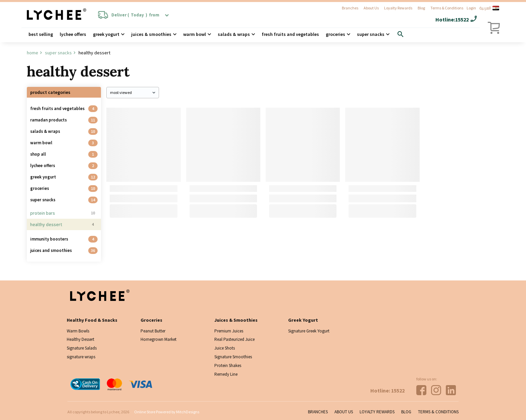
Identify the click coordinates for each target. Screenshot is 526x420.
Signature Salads (82, 348)
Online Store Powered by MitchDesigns (167, 412)
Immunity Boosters (49, 239)
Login (471, 8)
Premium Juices (229, 331)
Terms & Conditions (447, 8)
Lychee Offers (73, 34)
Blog (421, 8)
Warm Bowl (195, 34)
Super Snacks (371, 34)
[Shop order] (133, 93)
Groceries (335, 34)
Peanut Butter (153, 331)
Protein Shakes (228, 365)
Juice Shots (225, 348)
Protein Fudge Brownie (293, 189)
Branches (350, 8)
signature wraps (81, 357)
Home (33, 53)
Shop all (38, 154)
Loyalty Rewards (398, 8)
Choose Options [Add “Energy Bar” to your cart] (223, 211)
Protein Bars (43, 213)
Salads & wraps (234, 34)
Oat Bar (118, 189)
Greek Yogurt (106, 34)
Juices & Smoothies (151, 34)
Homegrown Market (159, 339)
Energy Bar (201, 189)
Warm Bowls (78, 331)
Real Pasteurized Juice (234, 339)
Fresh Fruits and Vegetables (290, 34)
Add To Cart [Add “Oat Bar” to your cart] (144, 211)
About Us (371, 8)
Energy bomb (362, 189)
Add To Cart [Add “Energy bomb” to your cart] (382, 211)
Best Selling (41, 34)
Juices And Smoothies (51, 250)
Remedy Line (226, 374)
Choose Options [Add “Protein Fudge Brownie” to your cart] (303, 211)
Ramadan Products (48, 120)
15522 (462, 19)
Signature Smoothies (233, 357)
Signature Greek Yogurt (309, 331)
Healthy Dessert (46, 224)
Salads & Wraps (45, 131)
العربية (489, 8)
